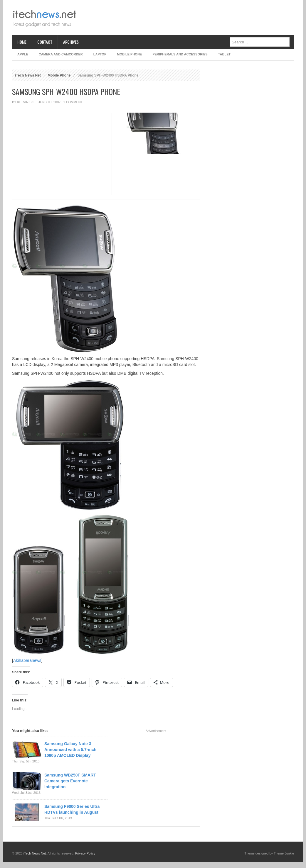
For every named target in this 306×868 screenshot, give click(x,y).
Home (22, 42)
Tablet (225, 54)
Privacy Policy (85, 853)
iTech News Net (28, 75)
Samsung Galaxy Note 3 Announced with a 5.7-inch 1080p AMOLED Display (70, 750)
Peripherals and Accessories (180, 54)
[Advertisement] (187, 18)
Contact (45, 42)
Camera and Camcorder (61, 54)
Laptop (100, 54)
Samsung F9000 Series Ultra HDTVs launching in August (72, 809)
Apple (23, 54)
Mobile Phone (129, 54)
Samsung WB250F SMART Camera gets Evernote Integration (70, 781)
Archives (71, 42)
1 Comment (73, 102)
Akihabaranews (27, 660)
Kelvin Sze (27, 102)
